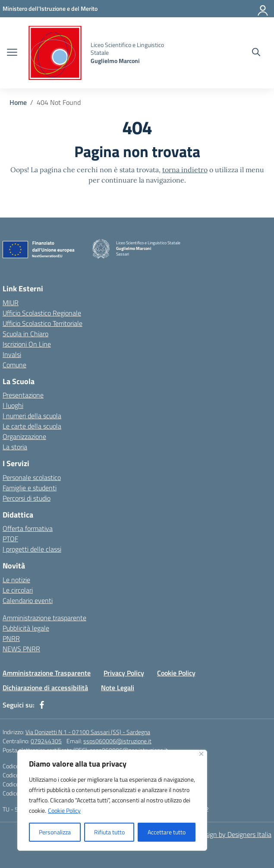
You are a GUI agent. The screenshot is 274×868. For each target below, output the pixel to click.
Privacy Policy (124, 673)
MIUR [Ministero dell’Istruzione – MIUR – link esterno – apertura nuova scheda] (11, 303)
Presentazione (23, 395)
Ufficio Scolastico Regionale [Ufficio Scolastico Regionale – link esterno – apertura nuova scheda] (42, 313)
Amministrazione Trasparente (47, 673)
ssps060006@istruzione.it (117, 741)
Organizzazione (24, 436)
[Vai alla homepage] (55, 53)
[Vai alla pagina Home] (18, 102)
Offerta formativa (28, 528)
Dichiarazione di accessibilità (45, 688)
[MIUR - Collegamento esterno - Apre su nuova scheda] (50, 8)
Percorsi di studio (27, 498)
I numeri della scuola (32, 416)
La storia (15, 447)
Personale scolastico (32, 477)
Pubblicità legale (26, 628)
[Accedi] (263, 9)
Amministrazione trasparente (44, 618)
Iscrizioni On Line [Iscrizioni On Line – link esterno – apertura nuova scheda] (27, 344)
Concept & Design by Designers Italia (219, 834)
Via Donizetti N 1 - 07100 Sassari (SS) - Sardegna (88, 732)
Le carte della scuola (32, 426)
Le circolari (18, 590)
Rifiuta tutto (109, 832)
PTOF (10, 539)
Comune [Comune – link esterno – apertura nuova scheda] (14, 365)
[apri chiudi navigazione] (12, 53)
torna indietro (185, 170)
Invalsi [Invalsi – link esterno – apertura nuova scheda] (12, 354)
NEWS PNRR (21, 649)
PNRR (11, 638)
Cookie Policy (64, 810)
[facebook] (42, 705)
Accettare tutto (167, 832)
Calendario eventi (28, 600)
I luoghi (13, 405)
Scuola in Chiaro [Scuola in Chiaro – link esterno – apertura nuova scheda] (25, 334)
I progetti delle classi (32, 549)
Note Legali (118, 688)
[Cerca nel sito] (256, 53)
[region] (112, 800)
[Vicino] (201, 754)
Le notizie (16, 580)
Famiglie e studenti (30, 488)
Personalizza (55, 832)
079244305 (46, 741)
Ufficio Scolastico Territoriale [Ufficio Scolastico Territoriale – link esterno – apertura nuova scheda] (43, 323)
